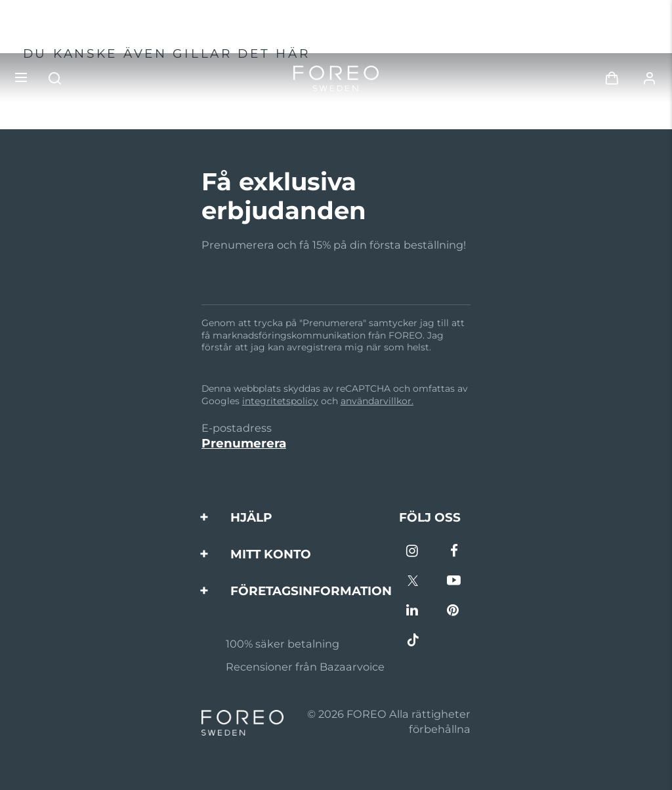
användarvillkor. (377, 401)
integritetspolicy (280, 401)
